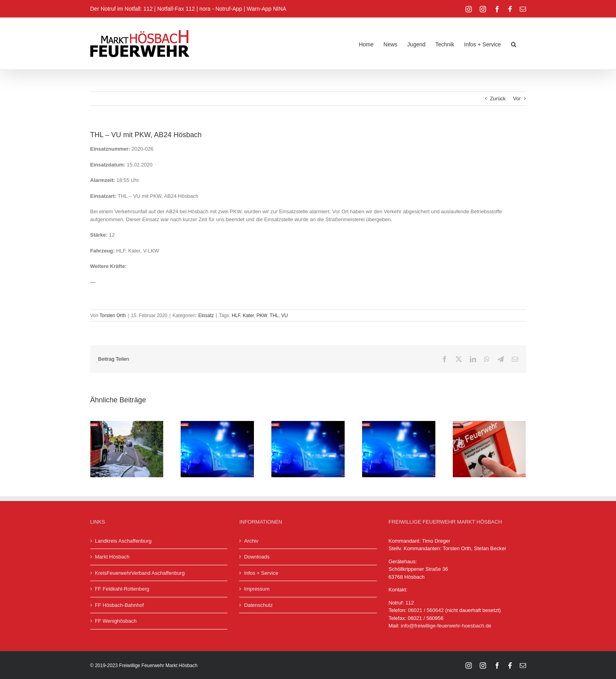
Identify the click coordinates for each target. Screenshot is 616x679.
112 (410, 603)
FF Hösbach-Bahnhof (120, 605)
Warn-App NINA (267, 9)
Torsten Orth (113, 316)
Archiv (251, 541)
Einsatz (206, 316)
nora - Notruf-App (221, 9)
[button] (514, 44)
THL (274, 316)
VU (285, 316)
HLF (236, 316)
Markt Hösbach (112, 557)
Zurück (498, 99)
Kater (248, 316)
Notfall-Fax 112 (176, 9)
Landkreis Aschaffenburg (123, 541)
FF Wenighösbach (116, 621)
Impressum (257, 589)
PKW (262, 316)
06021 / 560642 (426, 610)
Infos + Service (261, 573)
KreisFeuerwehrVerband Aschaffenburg (140, 573)
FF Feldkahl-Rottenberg (122, 589)
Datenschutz (258, 605)
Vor (517, 99)
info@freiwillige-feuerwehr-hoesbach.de (446, 626)
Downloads (257, 557)
